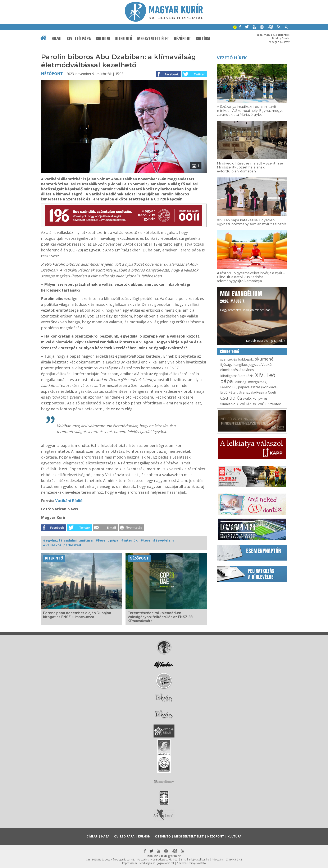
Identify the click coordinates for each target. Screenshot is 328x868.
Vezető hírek (232, 58)
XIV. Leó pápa (79, 39)
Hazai (57, 39)
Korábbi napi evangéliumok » (265, 341)
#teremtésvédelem (157, 540)
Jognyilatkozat (166, 863)
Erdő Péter (229, 392)
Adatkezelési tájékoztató (191, 863)
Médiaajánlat (147, 863)
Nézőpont (183, 39)
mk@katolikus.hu (199, 860)
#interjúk (129, 540)
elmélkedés (229, 370)
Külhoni (103, 39)
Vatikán (267, 365)
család (228, 398)
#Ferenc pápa (107, 540)
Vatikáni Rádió (68, 501)
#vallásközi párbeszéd (62, 545)
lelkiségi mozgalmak (250, 382)
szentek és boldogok (237, 359)
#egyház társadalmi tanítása (68, 540)
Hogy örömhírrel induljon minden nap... (246, 301)
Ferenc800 (228, 387)
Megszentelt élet (153, 39)
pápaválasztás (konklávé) (258, 387)
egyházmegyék (252, 404)
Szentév (275, 404)
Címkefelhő (230, 352)
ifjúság (226, 365)
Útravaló (244, 398)
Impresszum (129, 863)
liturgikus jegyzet (246, 365)
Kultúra (203, 39)
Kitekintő (124, 39)
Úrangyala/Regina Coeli (257, 392)
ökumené (264, 359)
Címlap (92, 836)
